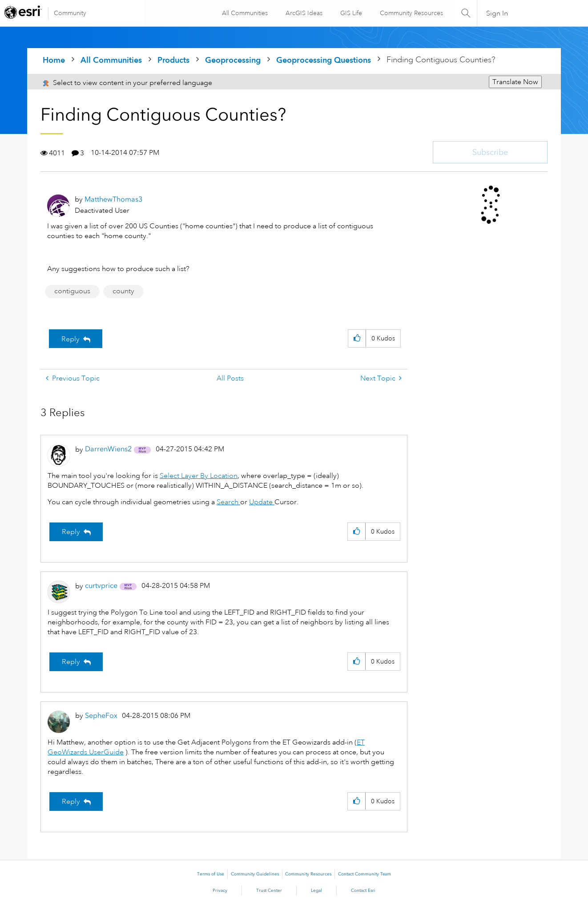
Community (70, 13)
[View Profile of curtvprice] (101, 585)
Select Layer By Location (199, 476)
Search (228, 502)
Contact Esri (363, 891)
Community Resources (411, 13)
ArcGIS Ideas (303, 13)
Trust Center (269, 891)
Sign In (497, 13)
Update (262, 502)
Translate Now (515, 82)
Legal (316, 891)
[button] (357, 338)
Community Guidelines (255, 874)
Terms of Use (211, 874)
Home (54, 60)
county (123, 291)
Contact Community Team (364, 874)
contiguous (72, 291)
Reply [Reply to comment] (71, 532)
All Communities (244, 13)
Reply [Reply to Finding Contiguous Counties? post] (70, 339)
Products (173, 60)
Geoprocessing (233, 60)
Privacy (220, 891)
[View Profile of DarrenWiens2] (108, 449)
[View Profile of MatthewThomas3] (113, 199)
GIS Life (350, 13)
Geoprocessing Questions (324, 60)
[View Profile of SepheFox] (101, 715)
